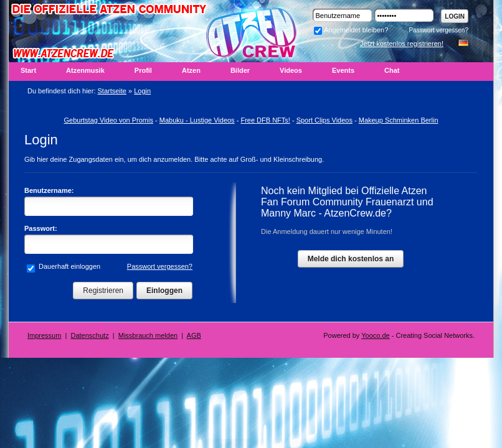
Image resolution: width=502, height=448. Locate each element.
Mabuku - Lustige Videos (197, 120)
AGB (194, 335)
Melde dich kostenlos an (351, 259)
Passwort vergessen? (438, 30)
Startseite (112, 91)
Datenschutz (90, 335)
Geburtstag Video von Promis (108, 120)
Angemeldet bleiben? (351, 30)
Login (455, 16)
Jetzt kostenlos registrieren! (402, 44)
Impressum (44, 335)
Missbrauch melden (148, 335)
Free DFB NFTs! (265, 120)
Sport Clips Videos (324, 120)
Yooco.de (375, 335)
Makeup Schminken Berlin (399, 120)
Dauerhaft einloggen (69, 266)
